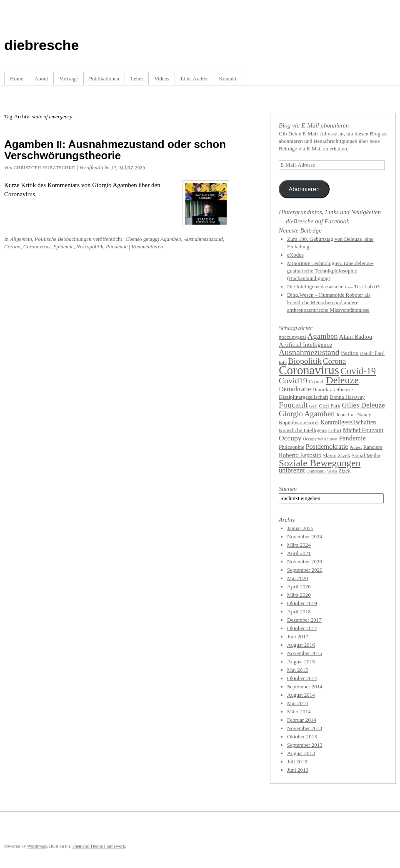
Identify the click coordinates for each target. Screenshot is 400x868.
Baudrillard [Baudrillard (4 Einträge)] (372, 353)
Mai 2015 (297, 670)
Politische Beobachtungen (63, 239)
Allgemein (21, 239)
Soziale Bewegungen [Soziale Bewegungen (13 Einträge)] (320, 463)
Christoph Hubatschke (44, 168)
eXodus (295, 255)
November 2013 (305, 728)
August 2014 (301, 695)
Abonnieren (304, 189)
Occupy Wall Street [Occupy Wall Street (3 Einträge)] (320, 439)
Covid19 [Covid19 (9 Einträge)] (293, 380)
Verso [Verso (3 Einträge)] (332, 471)
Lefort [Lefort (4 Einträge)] (335, 430)
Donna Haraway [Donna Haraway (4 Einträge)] (347, 397)
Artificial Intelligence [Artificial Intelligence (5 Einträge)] (305, 345)
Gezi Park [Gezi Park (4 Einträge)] (330, 406)
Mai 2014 (297, 703)
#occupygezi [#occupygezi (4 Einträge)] (292, 337)
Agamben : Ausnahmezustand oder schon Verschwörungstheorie (115, 150)
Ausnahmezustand (203, 239)
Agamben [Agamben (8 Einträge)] (323, 336)
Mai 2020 (297, 578)
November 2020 (305, 562)
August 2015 (301, 662)
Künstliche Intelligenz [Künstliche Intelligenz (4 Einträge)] (303, 430)
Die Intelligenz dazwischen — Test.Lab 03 (333, 286)
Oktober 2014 (302, 678)
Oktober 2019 (302, 603)
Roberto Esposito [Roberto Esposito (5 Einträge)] (300, 455)
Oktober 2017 (302, 628)
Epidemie (64, 246)
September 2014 (305, 687)
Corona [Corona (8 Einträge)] (334, 361)
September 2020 (305, 570)
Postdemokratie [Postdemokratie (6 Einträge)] (327, 447)
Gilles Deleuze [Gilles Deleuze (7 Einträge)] (363, 405)
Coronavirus (37, 246)
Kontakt (227, 79)
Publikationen (104, 79)
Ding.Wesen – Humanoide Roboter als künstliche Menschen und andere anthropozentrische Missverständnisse (329, 302)
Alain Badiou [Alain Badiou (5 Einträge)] (356, 337)
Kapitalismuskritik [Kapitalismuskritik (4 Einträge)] (299, 422)
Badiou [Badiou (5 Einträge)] (350, 353)
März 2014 (299, 712)
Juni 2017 (298, 637)
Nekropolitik (90, 246)
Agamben (171, 239)
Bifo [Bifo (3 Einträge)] (283, 362)
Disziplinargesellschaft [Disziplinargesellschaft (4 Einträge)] (304, 397)
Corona (12, 246)
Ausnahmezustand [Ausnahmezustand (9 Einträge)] (309, 352)
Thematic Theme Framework (98, 846)
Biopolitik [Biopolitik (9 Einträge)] (305, 361)
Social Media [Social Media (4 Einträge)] (366, 455)
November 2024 (305, 537)
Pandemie (117, 246)
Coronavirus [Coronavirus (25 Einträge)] (309, 370)
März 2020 (299, 595)
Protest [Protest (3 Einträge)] (356, 447)
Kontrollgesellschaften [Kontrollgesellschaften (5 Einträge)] (348, 422)
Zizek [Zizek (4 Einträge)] (345, 471)
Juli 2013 (297, 762)
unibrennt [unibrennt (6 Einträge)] (292, 470)
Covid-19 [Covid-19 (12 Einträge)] (358, 371)
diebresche (42, 45)
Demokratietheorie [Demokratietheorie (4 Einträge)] (333, 389)
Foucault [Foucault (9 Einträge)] (293, 405)
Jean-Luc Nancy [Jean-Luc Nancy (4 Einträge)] (354, 414)
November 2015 (305, 653)
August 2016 (301, 645)
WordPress (37, 846)
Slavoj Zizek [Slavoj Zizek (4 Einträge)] (337, 455)
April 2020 (299, 587)
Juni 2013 (298, 770)
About (41, 79)
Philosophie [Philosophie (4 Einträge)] (291, 447)
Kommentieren (147, 246)
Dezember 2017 (304, 620)
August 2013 (301, 753)
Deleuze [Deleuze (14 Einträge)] (342, 380)
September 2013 (305, 745)
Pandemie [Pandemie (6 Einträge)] (352, 438)
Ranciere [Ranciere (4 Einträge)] (373, 447)
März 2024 (299, 545)
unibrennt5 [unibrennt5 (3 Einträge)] (316, 471)
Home (17, 79)
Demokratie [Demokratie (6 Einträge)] (295, 389)
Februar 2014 (302, 720)
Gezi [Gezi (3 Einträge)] (313, 406)
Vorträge (69, 79)
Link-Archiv (194, 79)
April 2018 (299, 612)
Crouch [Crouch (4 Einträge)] (317, 381)
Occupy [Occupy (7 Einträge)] (290, 438)
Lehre (137, 79)
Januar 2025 (300, 528)
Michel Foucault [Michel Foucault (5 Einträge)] (363, 430)
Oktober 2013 (302, 737)
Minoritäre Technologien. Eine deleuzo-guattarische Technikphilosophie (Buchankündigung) (330, 271)
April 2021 (299, 553)
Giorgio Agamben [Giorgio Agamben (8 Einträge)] (307, 414)
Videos (162, 79)
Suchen (288, 489)
